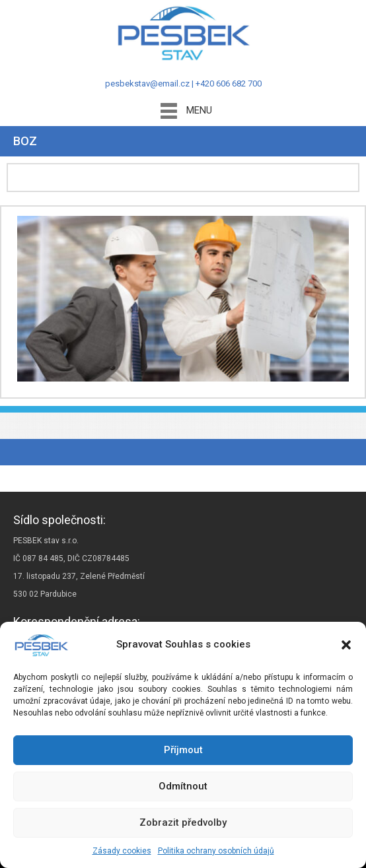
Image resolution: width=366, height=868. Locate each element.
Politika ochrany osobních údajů (216, 851)
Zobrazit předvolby (183, 822)
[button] (346, 645)
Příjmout (183, 750)
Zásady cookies (122, 851)
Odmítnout (183, 786)
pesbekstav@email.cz (147, 83)
